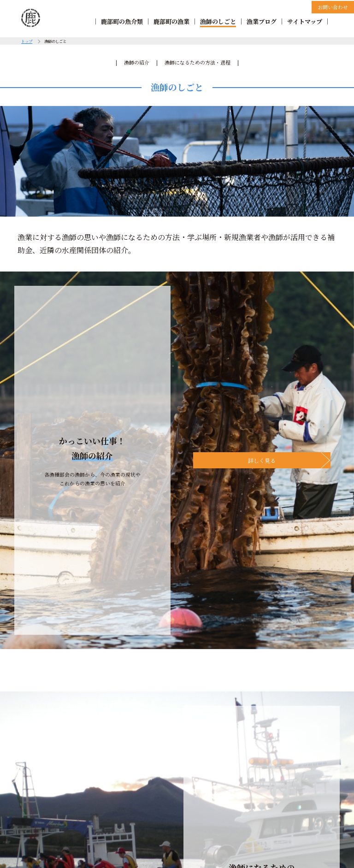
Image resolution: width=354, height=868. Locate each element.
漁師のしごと (218, 21)
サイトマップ (305, 21)
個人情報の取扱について (178, 765)
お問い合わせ (333, 7)
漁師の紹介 (137, 62)
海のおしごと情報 (277, 617)
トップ (27, 41)
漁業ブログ (262, 21)
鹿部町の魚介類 (122, 21)
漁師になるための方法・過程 (198, 62)
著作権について (84, 765)
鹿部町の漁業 (171, 21)
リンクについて (126, 765)
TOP (47, 674)
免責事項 (222, 765)
